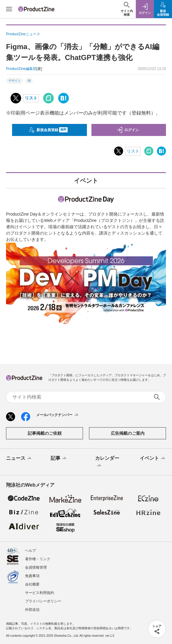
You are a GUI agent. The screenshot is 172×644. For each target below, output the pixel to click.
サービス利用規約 (40, 593)
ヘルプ (30, 551)
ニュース (19, 459)
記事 (59, 459)
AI (29, 81)
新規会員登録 (48, 130)
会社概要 (32, 584)
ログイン (128, 130)
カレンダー (107, 462)
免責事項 (32, 576)
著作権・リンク (38, 559)
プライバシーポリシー (43, 601)
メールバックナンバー (58, 415)
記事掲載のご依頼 (45, 433)
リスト (31, 98)
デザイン (14, 81)
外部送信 (32, 610)
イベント (153, 459)
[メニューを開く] (9, 9)
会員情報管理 (36, 567)
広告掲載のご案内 (128, 433)
